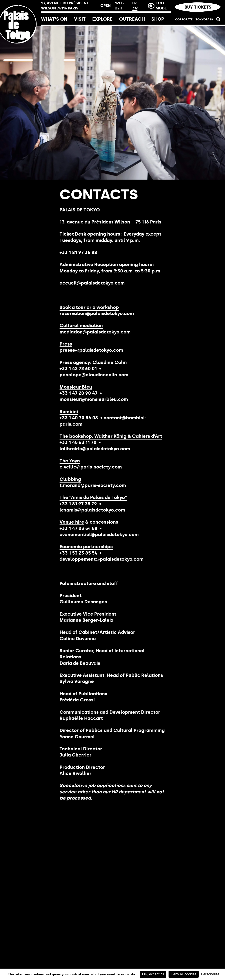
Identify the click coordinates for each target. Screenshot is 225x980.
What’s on (54, 19)
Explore (102, 19)
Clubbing (70, 479)
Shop (158, 19)
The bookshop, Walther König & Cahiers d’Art (111, 436)
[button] (218, 20)
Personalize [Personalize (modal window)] (210, 974)
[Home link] (21, 53)
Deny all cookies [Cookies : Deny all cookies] (184, 974)
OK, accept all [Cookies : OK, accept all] (153, 974)
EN (135, 8)
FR (134, 3)
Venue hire (72, 522)
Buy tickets (198, 7)
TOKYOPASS (204, 19)
